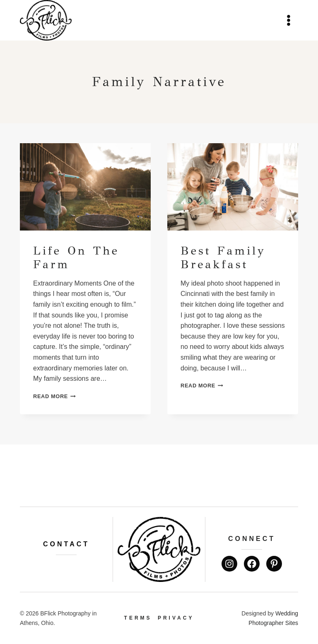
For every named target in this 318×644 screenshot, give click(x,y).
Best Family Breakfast (223, 258)
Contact (66, 544)
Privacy (176, 618)
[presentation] (85, 187)
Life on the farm (76, 258)
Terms (138, 618)
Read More (54, 396)
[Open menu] (288, 20)
